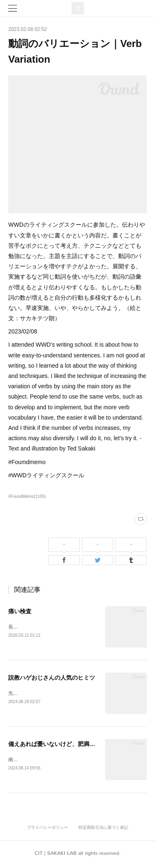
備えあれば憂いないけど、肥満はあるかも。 (66, 745)
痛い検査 (20, 611)
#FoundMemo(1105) (27, 496)
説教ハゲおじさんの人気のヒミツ (52, 678)
